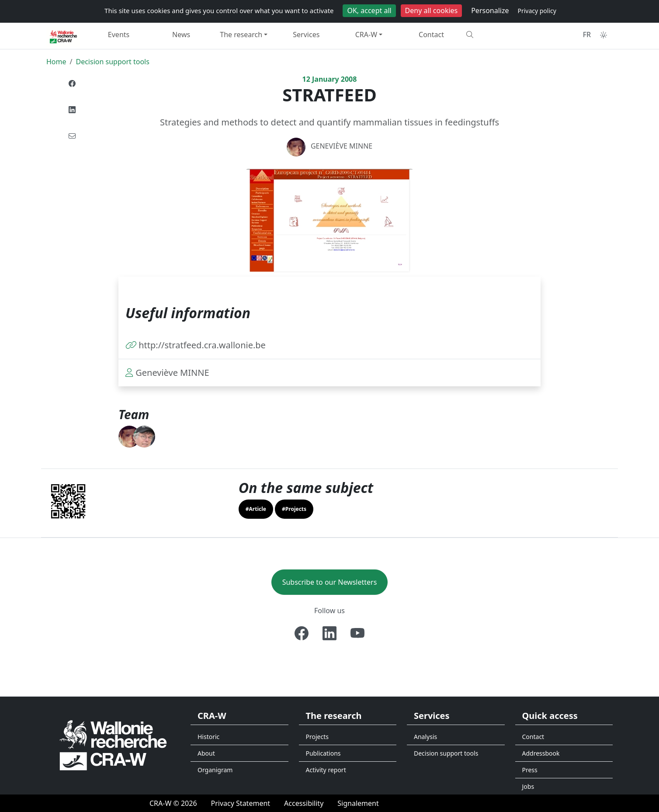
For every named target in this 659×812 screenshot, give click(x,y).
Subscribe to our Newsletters (330, 582)
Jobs (528, 786)
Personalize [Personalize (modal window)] (490, 10)
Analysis (425, 737)
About (206, 753)
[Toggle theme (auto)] (604, 35)
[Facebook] (302, 633)
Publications (323, 753)
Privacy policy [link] (537, 11)
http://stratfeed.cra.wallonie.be (202, 345)
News (181, 35)
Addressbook (541, 753)
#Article (256, 509)
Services (306, 35)
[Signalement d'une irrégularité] (358, 803)
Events (119, 35)
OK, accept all (369, 10)
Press (530, 770)
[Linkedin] (329, 633)
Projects (317, 737)
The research (241, 35)
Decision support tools (112, 62)
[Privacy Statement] (241, 803)
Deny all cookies (432, 10)
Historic (208, 737)
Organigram (215, 770)
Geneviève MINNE (342, 146)
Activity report (326, 770)
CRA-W (366, 35)
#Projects (294, 509)
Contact (431, 35)
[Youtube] (357, 633)
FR (587, 35)
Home (56, 62)
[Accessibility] (304, 803)
